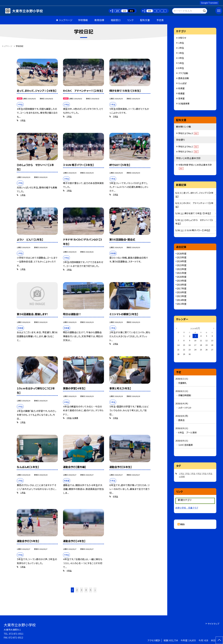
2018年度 (182, 285)
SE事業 (75, 418)
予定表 (160, 20)
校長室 (181, 88)
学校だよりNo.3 (188, 133)
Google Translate (209, 3)
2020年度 (182, 277)
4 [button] (86, 590)
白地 (124, 11)
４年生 (23, 120)
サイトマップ (213, 624)
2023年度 (182, 265)
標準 (150, 11)
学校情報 (83, 20)
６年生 (115, 496)
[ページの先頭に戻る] (219, 640)
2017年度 (182, 288)
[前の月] (176, 328)
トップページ (66, 20)
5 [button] (91, 590)
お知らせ (182, 38)
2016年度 (182, 292)
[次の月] (214, 328)
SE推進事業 (184, 103)
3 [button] (81, 590)
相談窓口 (116, 20)
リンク (130, 20)
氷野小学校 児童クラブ (187, 508)
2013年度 (182, 304)
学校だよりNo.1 (188, 151)
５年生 (115, 116)
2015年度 (182, 296)
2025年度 (182, 257)
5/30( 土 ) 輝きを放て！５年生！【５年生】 (193, 213)
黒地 (131, 11)
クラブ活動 (183, 73)
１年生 (23, 195)
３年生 (69, 190)
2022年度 (182, 269)
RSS (182, 524)
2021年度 (182, 273)
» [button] (95, 590)
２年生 (69, 116)
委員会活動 (184, 78)
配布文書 (145, 20)
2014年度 (182, 300)
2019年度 (182, 281)
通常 (117, 11)
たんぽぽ (182, 83)
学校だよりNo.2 (188, 146)
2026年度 (182, 253)
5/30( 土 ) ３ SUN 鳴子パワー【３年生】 (193, 230)
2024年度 (182, 261)
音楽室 (181, 98)
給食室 (181, 93)
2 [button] (77, 590)
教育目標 (99, 20)
